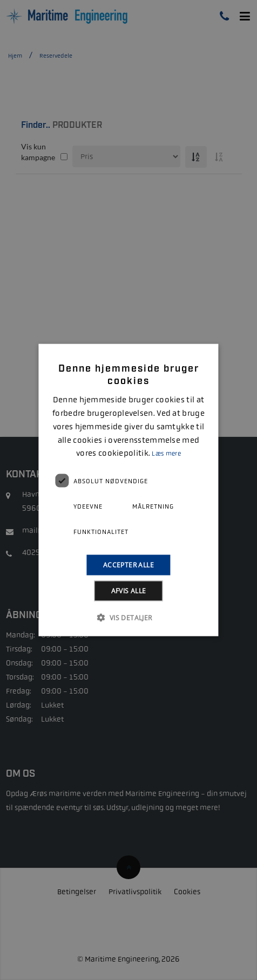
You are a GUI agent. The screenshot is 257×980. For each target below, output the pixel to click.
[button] (128, 618)
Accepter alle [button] (128, 565)
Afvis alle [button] (129, 591)
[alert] (128, 490)
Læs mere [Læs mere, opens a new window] (166, 454)
